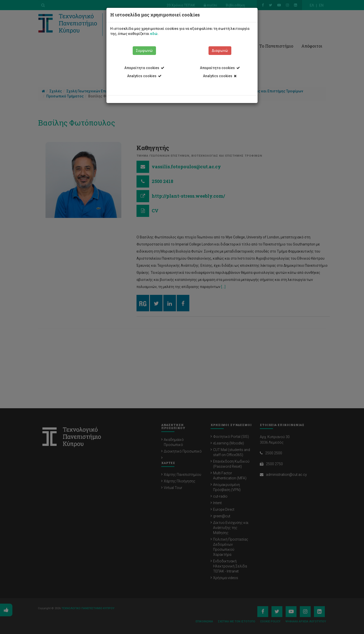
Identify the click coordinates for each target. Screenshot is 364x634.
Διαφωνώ (220, 51)
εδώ (154, 34)
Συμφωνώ (144, 51)
